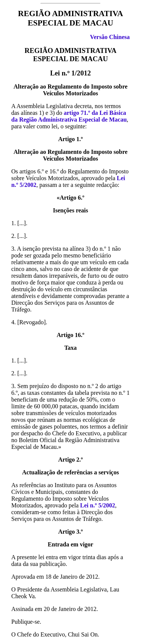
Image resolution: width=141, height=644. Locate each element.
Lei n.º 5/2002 (98, 505)
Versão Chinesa (110, 37)
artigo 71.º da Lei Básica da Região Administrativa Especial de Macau (69, 116)
